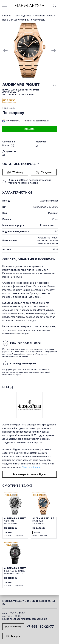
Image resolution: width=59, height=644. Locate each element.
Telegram (44, 172)
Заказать (29, 129)
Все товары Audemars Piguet (30, 474)
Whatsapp (15, 172)
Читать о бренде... (32, 467)
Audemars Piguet (21, 85)
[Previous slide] (6, 50)
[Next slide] (53, 50)
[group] (29, 50)
